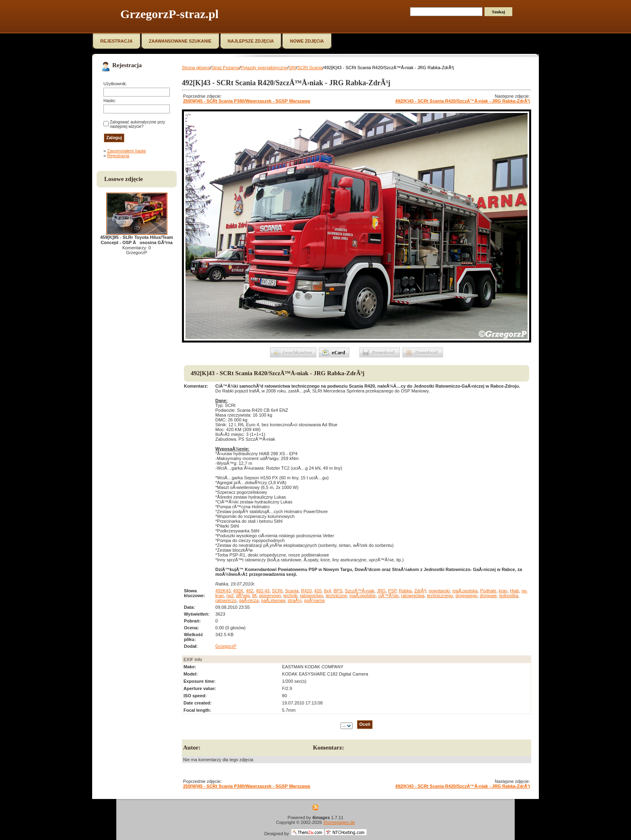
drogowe (488, 596)
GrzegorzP (226, 646)
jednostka (509, 596)
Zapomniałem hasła (126, 151)
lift (255, 596)
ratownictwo (311, 596)
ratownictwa (413, 596)
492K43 (223, 591)
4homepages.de (339, 822)
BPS (338, 591)
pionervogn (270, 596)
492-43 (262, 591)
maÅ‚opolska (465, 591)
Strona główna (196, 68)
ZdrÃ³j (420, 591)
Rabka (405, 591)
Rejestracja (118, 156)
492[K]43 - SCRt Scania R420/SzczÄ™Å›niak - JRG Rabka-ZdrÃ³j (463, 101)
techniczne (336, 596)
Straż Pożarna (225, 68)
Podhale (488, 591)
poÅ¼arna (314, 600)
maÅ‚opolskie (362, 596)
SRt (292, 68)
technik (290, 596)
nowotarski (439, 591)
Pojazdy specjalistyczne (264, 68)
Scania (292, 591)
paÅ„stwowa (273, 600)
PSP (393, 591)
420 (318, 591)
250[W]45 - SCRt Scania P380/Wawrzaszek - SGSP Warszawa (247, 101)
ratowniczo (226, 600)
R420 (306, 591)
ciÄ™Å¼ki (389, 596)
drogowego (466, 596)
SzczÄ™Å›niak (360, 591)
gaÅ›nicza (249, 600)
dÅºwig (243, 596)
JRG (381, 591)
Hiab (514, 591)
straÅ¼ (295, 600)
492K (238, 591)
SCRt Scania (310, 68)
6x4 (328, 591)
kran (503, 591)
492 (250, 591)
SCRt (277, 591)
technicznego (440, 596)
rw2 (230, 596)
